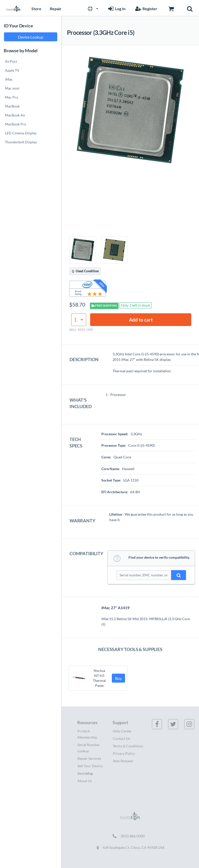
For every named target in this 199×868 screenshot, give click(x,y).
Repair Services (89, 758)
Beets (85, 773)
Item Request (123, 761)
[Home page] (13, 8)
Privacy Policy (124, 753)
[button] (93, 8)
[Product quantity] (79, 320)
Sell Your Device (90, 766)
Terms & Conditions (128, 746)
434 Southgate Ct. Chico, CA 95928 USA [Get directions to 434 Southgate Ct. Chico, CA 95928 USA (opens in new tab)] (130, 848)
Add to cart (141, 320)
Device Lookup (31, 37)
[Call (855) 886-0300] (130, 836)
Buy (118, 678)
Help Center (122, 731)
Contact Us (121, 738)
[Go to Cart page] (171, 8)
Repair (56, 9)
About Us (85, 781)
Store (36, 9)
